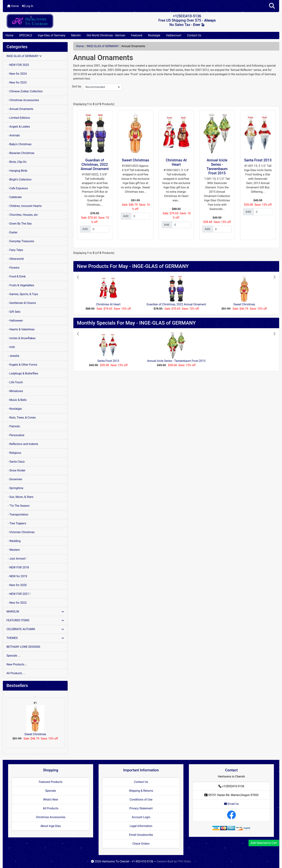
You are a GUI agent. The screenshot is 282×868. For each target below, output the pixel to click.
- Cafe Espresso (17, 188)
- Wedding (14, 541)
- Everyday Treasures (20, 241)
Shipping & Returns (141, 791)
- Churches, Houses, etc (22, 215)
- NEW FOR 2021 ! (18, 594)
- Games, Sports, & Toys (22, 294)
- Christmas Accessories (23, 100)
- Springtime (15, 488)
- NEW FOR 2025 (18, 65)
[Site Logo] (49, 21)
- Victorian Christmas (21, 532)
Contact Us (194, 35)
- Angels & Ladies (18, 127)
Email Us (231, 804)
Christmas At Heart (176, 162)
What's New (51, 800)
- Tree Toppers (16, 523)
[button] (272, 6)
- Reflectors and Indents (22, 444)
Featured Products (51, 782)
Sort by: (77, 86)
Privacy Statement (141, 808)
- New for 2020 (17, 585)
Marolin (76, 35)
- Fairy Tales (15, 250)
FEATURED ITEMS (35, 620)
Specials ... (13, 656)
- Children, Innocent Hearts (24, 206)
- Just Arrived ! (16, 559)
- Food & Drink (16, 276)
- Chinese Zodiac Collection (25, 91)
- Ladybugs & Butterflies (22, 373)
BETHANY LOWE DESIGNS (23, 647)
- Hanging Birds (17, 171)
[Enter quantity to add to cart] (100, 229)
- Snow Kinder (16, 470)
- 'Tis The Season (18, 506)
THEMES (35, 638)
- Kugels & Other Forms (22, 365)
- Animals (13, 135)
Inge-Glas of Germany (52, 35)
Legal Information (141, 826)
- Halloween (15, 321)
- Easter (12, 232)
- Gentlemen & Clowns (21, 303)
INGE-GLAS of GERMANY (103, 46)
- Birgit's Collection (19, 179)
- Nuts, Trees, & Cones (21, 418)
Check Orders (141, 844)
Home (13, 6)
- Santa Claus (16, 462)
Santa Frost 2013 (258, 160)
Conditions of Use (141, 800)
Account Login (141, 817)
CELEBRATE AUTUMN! (35, 629)
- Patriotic (13, 426)
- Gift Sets (13, 312)
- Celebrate (14, 197)
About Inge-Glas (51, 826)
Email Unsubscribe (141, 835)
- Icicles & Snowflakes (21, 338)
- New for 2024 (17, 74)
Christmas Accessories (51, 817)
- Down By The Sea (19, 224)
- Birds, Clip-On (16, 162)
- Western (13, 550)
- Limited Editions (18, 118)
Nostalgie (154, 35)
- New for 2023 (17, 82)
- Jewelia (13, 356)
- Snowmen (14, 479)
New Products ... (17, 664)
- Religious (14, 453)
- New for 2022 (17, 603)
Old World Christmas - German (106, 35)
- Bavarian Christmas (20, 153)
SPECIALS (26, 35)
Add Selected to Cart (264, 843)
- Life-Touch (15, 382)
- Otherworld (15, 259)
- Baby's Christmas (19, 144)
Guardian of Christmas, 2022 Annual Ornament (95, 164)
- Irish (11, 347)
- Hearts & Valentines (21, 329)
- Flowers (13, 268)
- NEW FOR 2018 (18, 567)
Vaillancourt (174, 35)
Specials (51, 791)
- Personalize (15, 435)
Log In (28, 6)
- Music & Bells (17, 400)
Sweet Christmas (35, 721)
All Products (51, 808)
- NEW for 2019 (17, 576)
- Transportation (17, 515)
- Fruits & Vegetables (20, 285)
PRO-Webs (184, 861)
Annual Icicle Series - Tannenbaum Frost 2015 (217, 167)
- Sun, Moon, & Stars (20, 497)
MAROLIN (35, 612)
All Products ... (16, 673)
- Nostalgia (14, 409)
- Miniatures (15, 391)
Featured (137, 35)
